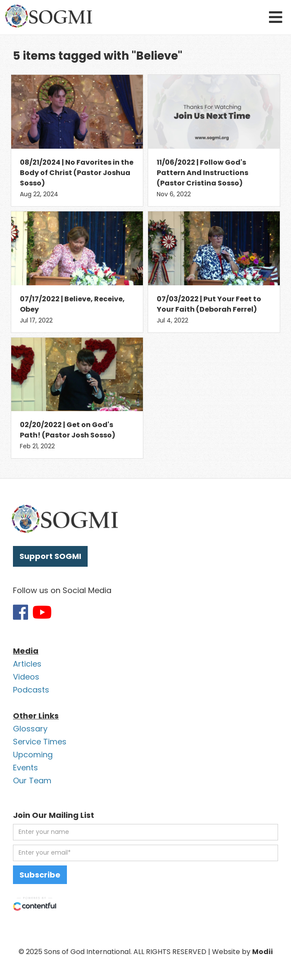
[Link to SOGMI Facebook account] (21, 612)
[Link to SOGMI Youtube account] (42, 612)
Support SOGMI (50, 556)
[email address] (145, 853)
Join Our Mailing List (54, 815)
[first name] (145, 832)
